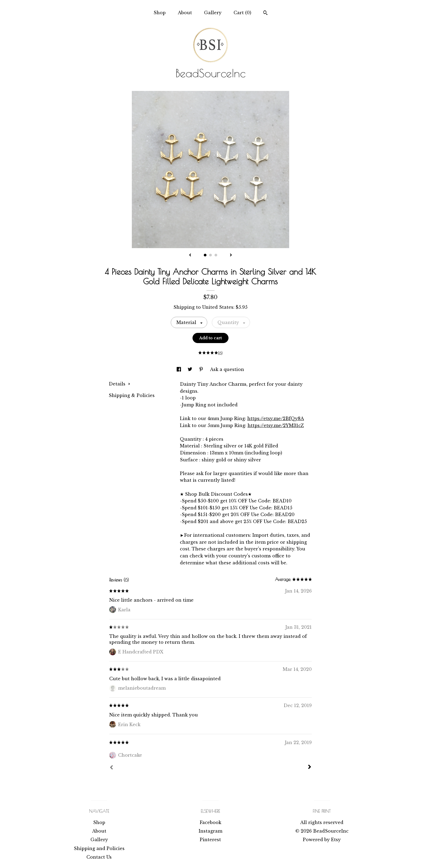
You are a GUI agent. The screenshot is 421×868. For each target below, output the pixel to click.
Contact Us (99, 857)
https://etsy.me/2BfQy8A (276, 418)
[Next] (310, 767)
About (185, 13)
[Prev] (111, 768)
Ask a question (227, 369)
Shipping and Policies (99, 848)
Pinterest (210, 840)
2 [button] (210, 255)
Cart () (242, 13)
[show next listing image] (231, 255)
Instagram (210, 831)
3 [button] (216, 255)
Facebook (210, 822)
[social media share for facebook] (179, 369)
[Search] (265, 13)
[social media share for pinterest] (202, 369)
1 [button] (205, 255)
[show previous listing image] (190, 255)
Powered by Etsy (322, 840)
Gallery (213, 13)
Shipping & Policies (132, 395)
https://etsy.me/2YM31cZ (276, 425)
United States (218, 307)
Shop (160, 13)
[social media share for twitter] (191, 369)
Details (119, 384)
